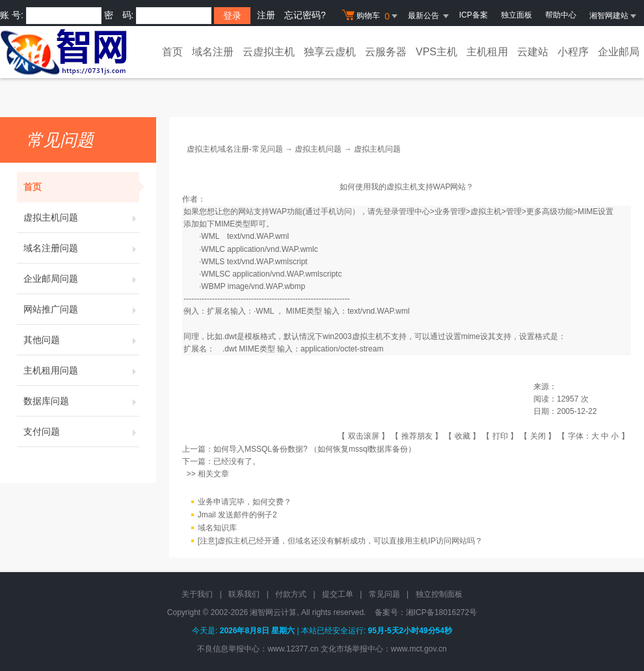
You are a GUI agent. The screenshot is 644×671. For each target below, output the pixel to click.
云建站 (533, 52)
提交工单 (338, 594)
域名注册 (213, 52)
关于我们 (197, 594)
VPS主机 (436, 52)
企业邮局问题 (81, 279)
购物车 (371, 16)
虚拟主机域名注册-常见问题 (235, 149)
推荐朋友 (417, 436)
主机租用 (487, 52)
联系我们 (244, 594)
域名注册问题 (81, 248)
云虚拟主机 (269, 52)
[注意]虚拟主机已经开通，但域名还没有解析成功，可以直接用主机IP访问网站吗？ (340, 541)
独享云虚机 (330, 52)
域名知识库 (217, 528)
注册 (266, 15)
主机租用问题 (81, 370)
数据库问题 (81, 401)
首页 (172, 52)
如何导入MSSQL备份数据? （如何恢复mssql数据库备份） (315, 449)
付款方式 (291, 594)
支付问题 (81, 431)
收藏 (463, 436)
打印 (500, 436)
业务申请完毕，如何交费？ (245, 502)
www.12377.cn (293, 649)
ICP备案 (474, 15)
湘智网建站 (613, 16)
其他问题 (81, 340)
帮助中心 (561, 15)
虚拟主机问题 (81, 217)
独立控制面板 (439, 594)
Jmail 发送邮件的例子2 (237, 515)
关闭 (538, 436)
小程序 (573, 52)
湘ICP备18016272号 (441, 612)
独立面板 (517, 15)
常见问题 (384, 594)
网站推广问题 (81, 309)
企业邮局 (619, 52)
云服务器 (386, 52)
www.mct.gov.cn (419, 649)
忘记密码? (305, 15)
